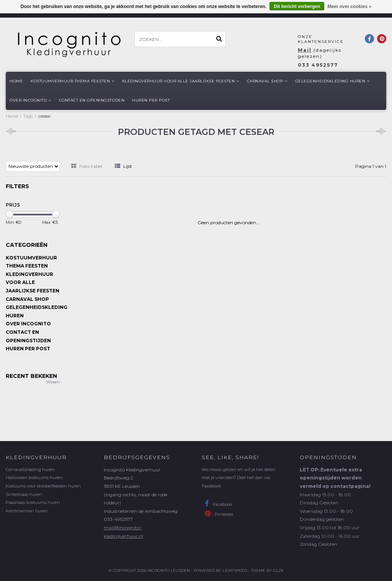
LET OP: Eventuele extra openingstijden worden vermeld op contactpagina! (335, 478)
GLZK (278, 570)
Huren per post (151, 100)
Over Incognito (30, 100)
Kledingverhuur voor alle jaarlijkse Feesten (181, 81)
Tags (28, 116)
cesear (45, 116)
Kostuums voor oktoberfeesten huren (43, 486)
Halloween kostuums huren (34, 478)
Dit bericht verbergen (297, 7)
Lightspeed (235, 570)
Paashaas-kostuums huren (33, 502)
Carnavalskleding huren (30, 469)
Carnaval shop (267, 81)
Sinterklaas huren (24, 494)
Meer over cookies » (349, 7)
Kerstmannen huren (27, 511)
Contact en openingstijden (92, 100)
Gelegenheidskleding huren (332, 81)
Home (16, 81)
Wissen (53, 382)
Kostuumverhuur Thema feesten (73, 81)
